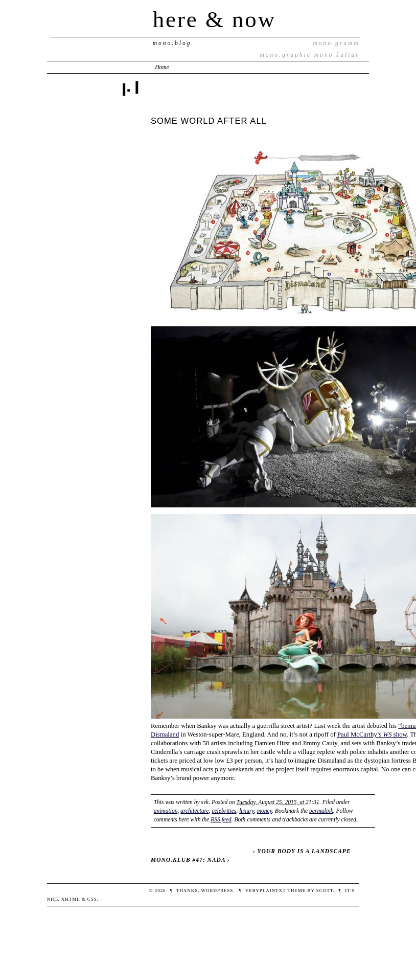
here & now (214, 19)
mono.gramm (337, 43)
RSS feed (221, 819)
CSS (92, 899)
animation (166, 811)
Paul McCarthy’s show (372, 734)
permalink (321, 811)
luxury (247, 811)
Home (162, 67)
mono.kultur (337, 55)
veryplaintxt (265, 890)
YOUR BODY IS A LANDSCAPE (304, 851)
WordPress (217, 890)
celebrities (224, 811)
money (264, 811)
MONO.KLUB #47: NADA (188, 860)
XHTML (71, 899)
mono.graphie (285, 55)
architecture (194, 811)
